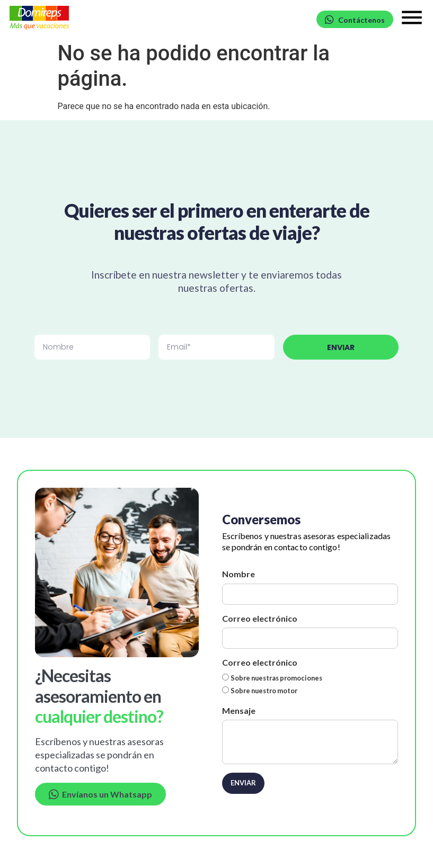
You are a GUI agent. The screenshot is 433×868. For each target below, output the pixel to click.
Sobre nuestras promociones (276, 678)
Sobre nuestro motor (264, 691)
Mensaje (239, 710)
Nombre (238, 574)
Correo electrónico (260, 618)
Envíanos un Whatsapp (100, 794)
